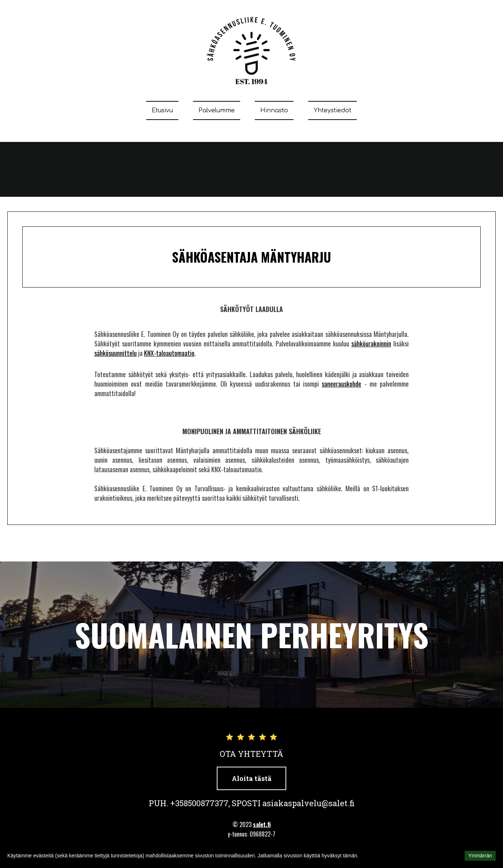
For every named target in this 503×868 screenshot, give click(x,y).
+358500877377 (199, 803)
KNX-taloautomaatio (169, 353)
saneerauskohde (341, 384)
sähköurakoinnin (371, 343)
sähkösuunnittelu (116, 353)
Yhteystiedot (332, 110)
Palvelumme (217, 110)
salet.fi (262, 824)
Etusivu (162, 110)
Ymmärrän (480, 856)
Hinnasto (274, 110)
